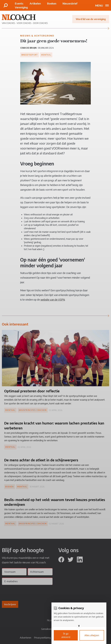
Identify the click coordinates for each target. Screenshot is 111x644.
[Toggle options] (79, 626)
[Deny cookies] (92, 635)
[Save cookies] (66, 635)
